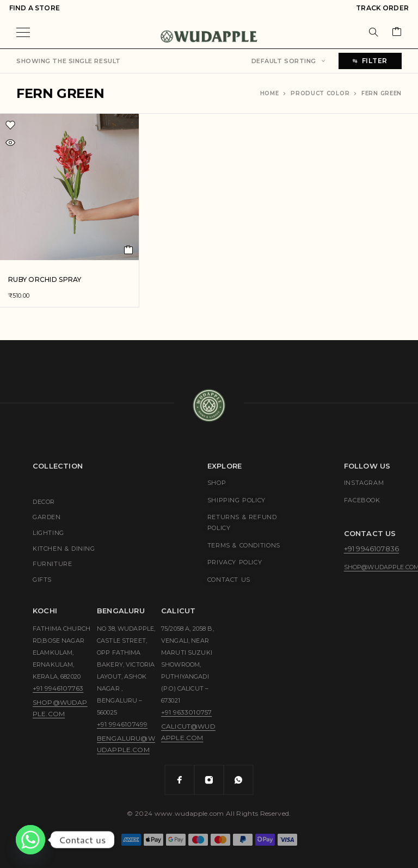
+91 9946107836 (371, 549)
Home (270, 93)
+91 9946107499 (122, 724)
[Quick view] (35, 143)
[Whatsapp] (238, 780)
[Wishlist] (44, 125)
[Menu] (23, 32)
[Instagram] (209, 780)
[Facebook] (180, 780)
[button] (129, 250)
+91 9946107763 (58, 688)
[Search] (373, 32)
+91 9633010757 (186, 712)
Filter (370, 61)
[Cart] (397, 32)
